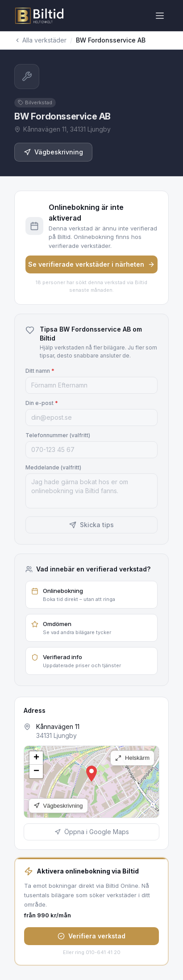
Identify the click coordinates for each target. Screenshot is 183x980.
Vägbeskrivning (53, 152)
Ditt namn (40, 371)
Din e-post (42, 403)
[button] (91, 774)
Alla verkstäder (40, 40)
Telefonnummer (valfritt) (58, 435)
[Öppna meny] (160, 16)
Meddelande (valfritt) (53, 467)
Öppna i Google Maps (92, 832)
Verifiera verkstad (91, 936)
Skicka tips (91, 525)
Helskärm (132, 758)
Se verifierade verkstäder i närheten (91, 264)
